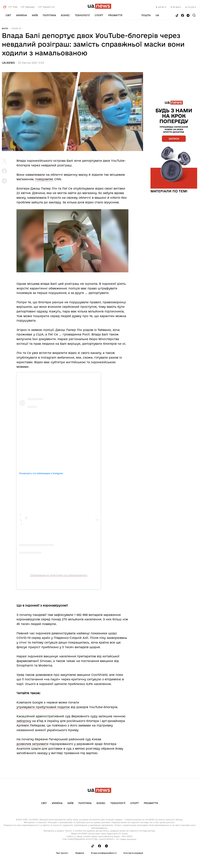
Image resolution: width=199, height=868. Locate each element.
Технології (82, 15)
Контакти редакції (133, 853)
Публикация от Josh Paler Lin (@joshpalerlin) (59, 575)
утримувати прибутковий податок (43, 707)
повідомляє (44, 179)
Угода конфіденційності (104, 853)
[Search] (194, 15)
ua (157, 15)
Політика (49, 15)
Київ (35, 15)
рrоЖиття (115, 15)
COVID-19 (16, 28)
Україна (22, 15)
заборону (24, 721)
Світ (8, 15)
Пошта (146, 15)
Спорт (99, 15)
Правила (80, 853)
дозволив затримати (32, 744)
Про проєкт (62, 853)
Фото (5, 28)
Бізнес (65, 15)
